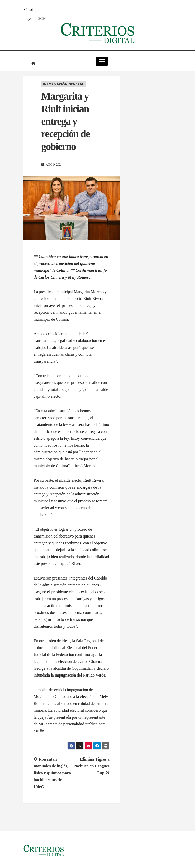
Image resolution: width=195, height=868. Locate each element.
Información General (63, 84)
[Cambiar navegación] (102, 61)
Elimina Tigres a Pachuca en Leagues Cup (91, 766)
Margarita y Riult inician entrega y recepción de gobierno (65, 121)
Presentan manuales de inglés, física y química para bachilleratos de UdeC (52, 773)
